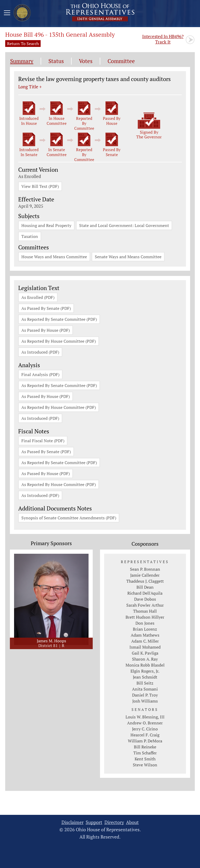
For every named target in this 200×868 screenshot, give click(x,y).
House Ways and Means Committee (54, 257)
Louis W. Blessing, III (145, 717)
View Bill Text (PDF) (40, 186)
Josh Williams (145, 701)
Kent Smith (145, 759)
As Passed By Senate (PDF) (46, 308)
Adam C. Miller (145, 641)
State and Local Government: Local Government (124, 225)
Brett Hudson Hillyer (145, 617)
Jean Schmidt (145, 677)
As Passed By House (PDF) (46, 330)
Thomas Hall (145, 611)
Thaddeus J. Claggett (145, 581)
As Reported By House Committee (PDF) (59, 341)
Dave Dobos (145, 599)
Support (94, 822)
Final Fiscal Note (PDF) (43, 441)
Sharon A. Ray (145, 659)
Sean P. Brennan (145, 569)
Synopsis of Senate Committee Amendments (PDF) (69, 518)
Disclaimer (73, 822)
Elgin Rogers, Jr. (145, 671)
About (132, 822)
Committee (121, 61)
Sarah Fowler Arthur (145, 605)
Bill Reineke (145, 747)
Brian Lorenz (145, 629)
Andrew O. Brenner (145, 723)
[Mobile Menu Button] (7, 14)
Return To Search (23, 44)
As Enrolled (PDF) (38, 297)
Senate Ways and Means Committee (128, 257)
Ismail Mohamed (145, 647)
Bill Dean (145, 587)
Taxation (30, 236)
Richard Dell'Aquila (145, 593)
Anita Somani (145, 689)
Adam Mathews (145, 635)
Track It (163, 39)
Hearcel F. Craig (145, 735)
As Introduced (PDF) (40, 352)
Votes (86, 61)
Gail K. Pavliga (145, 653)
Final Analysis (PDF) (40, 374)
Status (56, 61)
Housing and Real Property (46, 225)
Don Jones (145, 623)
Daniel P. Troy (145, 695)
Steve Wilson (145, 765)
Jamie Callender (145, 575)
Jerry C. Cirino (145, 729)
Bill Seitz (145, 683)
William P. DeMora (145, 741)
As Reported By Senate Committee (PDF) (59, 319)
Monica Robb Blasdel (145, 665)
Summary (22, 61)
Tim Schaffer (145, 753)
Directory (114, 822)
